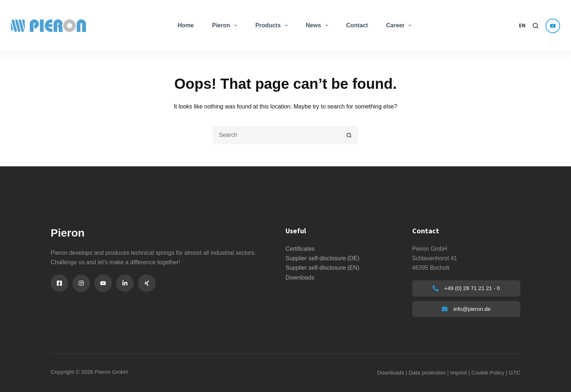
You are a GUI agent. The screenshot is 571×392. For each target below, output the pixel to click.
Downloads (300, 278)
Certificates (300, 249)
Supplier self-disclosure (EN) (322, 268)
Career (400, 25)
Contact (357, 25)
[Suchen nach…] (276, 135)
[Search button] (349, 135)
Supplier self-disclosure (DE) (322, 258)
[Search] (535, 26)
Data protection (427, 373)
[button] (522, 26)
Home (186, 25)
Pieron (226, 25)
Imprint (458, 373)
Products (273, 25)
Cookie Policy (488, 373)
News (318, 25)
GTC (515, 373)
